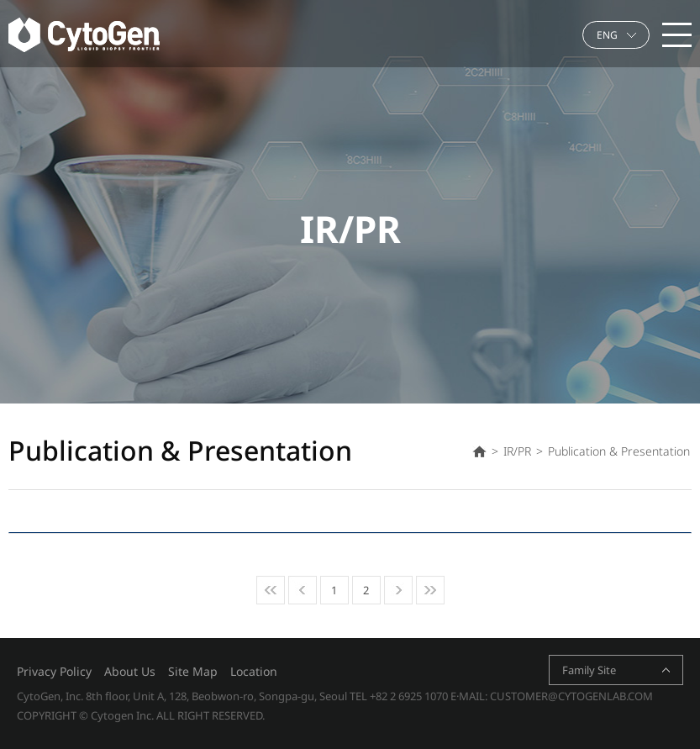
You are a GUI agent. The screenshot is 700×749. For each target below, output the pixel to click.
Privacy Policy (54, 671)
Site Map (193, 671)
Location (254, 671)
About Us (130, 671)
